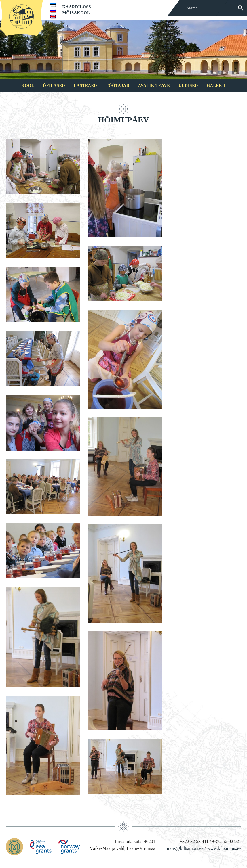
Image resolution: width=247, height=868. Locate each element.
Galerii (216, 86)
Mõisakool (76, 13)
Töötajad (117, 86)
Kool (28, 86)
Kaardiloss (77, 7)
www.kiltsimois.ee (224, 848)
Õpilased (54, 86)
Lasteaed (85, 86)
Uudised (188, 86)
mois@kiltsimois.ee (185, 848)
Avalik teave (154, 86)
